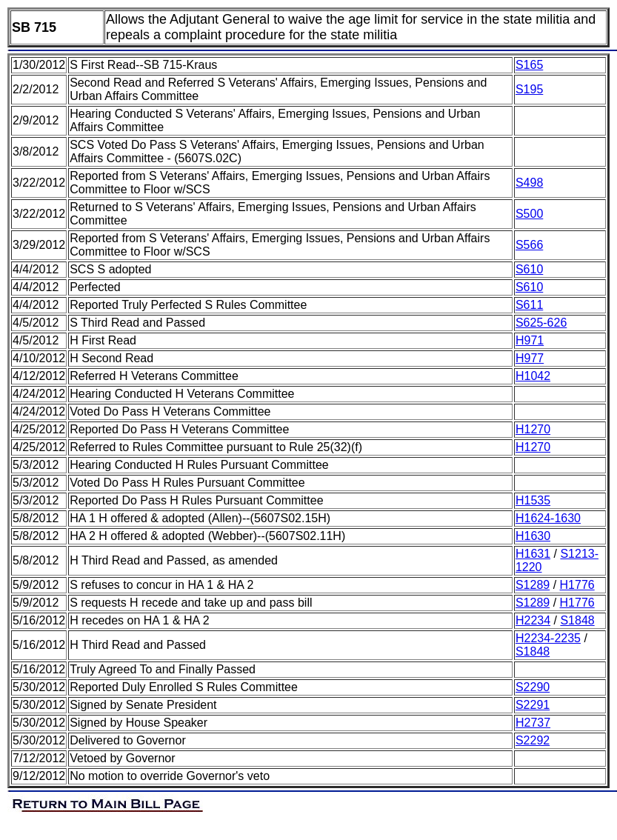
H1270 (533, 429)
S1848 (577, 620)
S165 (529, 65)
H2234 (533, 620)
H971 (530, 340)
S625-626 (541, 323)
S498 (529, 183)
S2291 (533, 705)
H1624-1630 (548, 518)
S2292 (533, 740)
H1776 (577, 585)
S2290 (533, 687)
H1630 (533, 536)
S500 (529, 214)
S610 (529, 269)
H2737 (533, 723)
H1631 (533, 554)
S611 (529, 305)
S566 (529, 245)
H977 (530, 358)
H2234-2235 (548, 638)
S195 (529, 89)
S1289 (533, 585)
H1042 (533, 376)
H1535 (533, 500)
